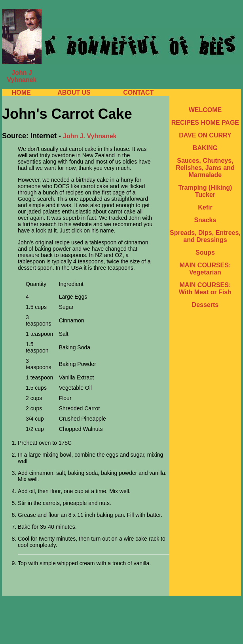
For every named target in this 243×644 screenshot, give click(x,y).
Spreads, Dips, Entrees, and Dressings (205, 236)
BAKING (205, 148)
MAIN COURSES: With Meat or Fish (205, 289)
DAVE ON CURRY (205, 135)
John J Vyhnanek (22, 76)
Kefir (205, 207)
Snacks (205, 220)
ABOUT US (74, 92)
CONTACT (138, 92)
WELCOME (205, 110)
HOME (21, 92)
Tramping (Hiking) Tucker (205, 191)
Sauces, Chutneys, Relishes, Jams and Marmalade (205, 168)
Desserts (205, 305)
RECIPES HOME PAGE (205, 123)
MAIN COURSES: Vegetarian (205, 269)
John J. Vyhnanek (90, 136)
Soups (205, 252)
